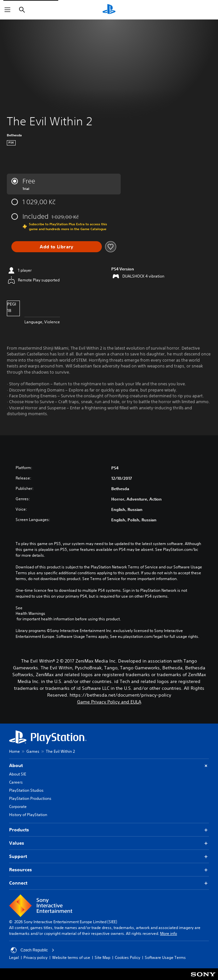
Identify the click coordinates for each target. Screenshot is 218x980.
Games (33, 751)
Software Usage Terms (165, 957)
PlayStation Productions (30, 798)
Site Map (102, 957)
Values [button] (109, 843)
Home (14, 751)
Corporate (18, 806)
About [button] (109, 766)
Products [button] (109, 830)
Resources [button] (109, 870)
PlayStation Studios (26, 790)
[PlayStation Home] (109, 10)
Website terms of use (71, 957)
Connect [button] (109, 883)
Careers (16, 782)
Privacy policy (35, 957)
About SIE (18, 774)
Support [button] (109, 856)
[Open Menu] (7, 10)
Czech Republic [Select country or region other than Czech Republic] (33, 950)
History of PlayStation (28, 815)
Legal (14, 957)
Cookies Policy (128, 957)
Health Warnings (30, 614)
